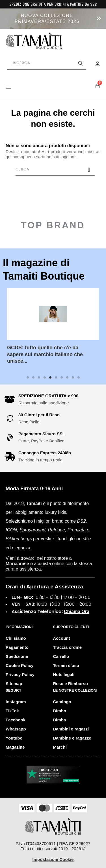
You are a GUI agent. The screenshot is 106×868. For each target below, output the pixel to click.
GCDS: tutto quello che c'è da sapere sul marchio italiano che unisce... (45, 354)
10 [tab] (79, 377)
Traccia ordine (68, 647)
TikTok (12, 711)
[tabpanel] (53, 331)
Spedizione (17, 656)
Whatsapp (16, 729)
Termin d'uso (66, 665)
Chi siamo (16, 638)
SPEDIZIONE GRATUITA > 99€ (48, 396)
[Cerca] (55, 170)
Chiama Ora (77, 612)
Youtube (14, 738)
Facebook (16, 720)
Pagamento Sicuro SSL (42, 434)
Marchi (60, 747)
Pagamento (17, 647)
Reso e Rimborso (71, 684)
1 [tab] (28, 377)
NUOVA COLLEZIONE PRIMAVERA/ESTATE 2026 (47, 18)
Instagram (16, 702)
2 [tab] (33, 377)
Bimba (60, 720)
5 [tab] (50, 377)
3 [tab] (39, 377)
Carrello (61, 656)
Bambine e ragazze (72, 738)
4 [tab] (45, 377)
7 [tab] (62, 377)
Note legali (64, 674)
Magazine (15, 747)
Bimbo (60, 711)
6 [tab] (56, 377)
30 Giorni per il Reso (39, 415)
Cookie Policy (20, 665)
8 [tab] (67, 377)
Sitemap (14, 684)
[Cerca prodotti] (47, 63)
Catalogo (62, 702)
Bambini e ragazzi (71, 729)
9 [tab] (73, 377)
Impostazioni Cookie (53, 859)
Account (62, 638)
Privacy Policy (20, 674)
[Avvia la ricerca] (81, 63)
